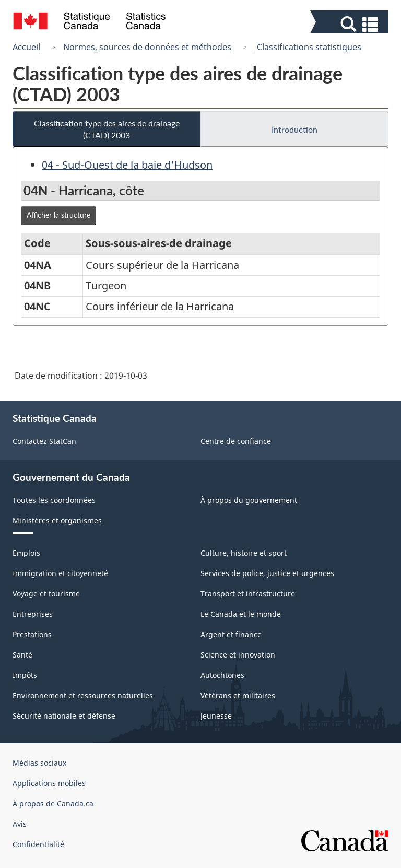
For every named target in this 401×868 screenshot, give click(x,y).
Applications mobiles (49, 783)
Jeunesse (216, 716)
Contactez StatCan (44, 441)
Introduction (294, 129)
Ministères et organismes (57, 520)
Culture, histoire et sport (244, 553)
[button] (351, 24)
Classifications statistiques (308, 47)
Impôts (25, 675)
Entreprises (33, 614)
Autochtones (222, 675)
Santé (22, 655)
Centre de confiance (236, 441)
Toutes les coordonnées (54, 500)
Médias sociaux (39, 763)
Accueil (26, 47)
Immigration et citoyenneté (60, 573)
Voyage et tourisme (46, 594)
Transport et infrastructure (248, 594)
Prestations (32, 634)
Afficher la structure (58, 215)
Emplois (26, 553)
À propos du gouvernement (249, 500)
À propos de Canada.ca (53, 804)
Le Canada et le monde (241, 614)
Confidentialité (38, 844)
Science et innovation (238, 655)
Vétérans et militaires (238, 695)
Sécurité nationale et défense (64, 716)
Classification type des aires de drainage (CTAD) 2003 (107, 129)
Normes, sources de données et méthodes (147, 47)
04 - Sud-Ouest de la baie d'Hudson (127, 165)
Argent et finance (231, 634)
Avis (20, 824)
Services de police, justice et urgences (267, 573)
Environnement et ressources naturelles (83, 695)
